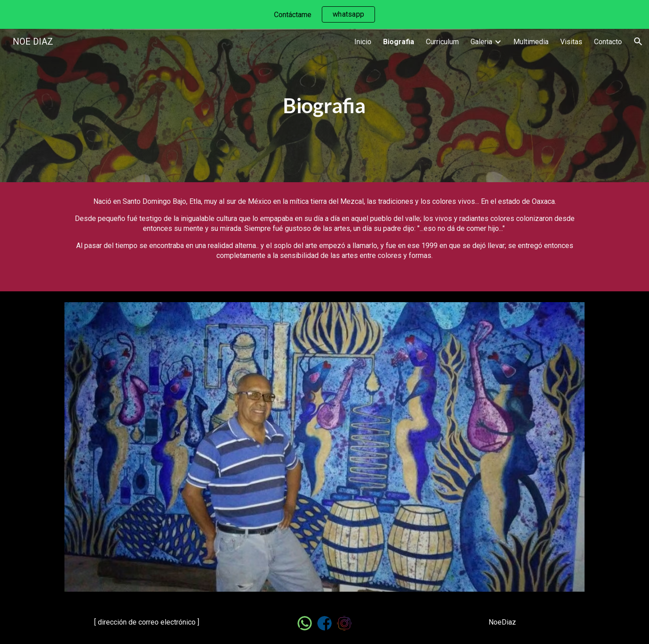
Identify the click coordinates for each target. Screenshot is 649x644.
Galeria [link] (481, 42)
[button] (638, 41)
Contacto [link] (608, 42)
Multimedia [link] (531, 42)
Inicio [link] (363, 42)
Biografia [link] (399, 42)
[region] (324, 14)
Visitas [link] (571, 42)
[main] (324, 106)
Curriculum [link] (442, 42)
